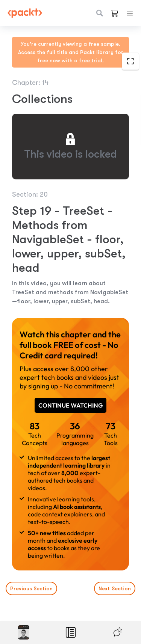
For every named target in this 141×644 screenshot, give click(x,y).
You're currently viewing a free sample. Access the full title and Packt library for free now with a (71, 52)
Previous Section (31, 588)
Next (115, 588)
